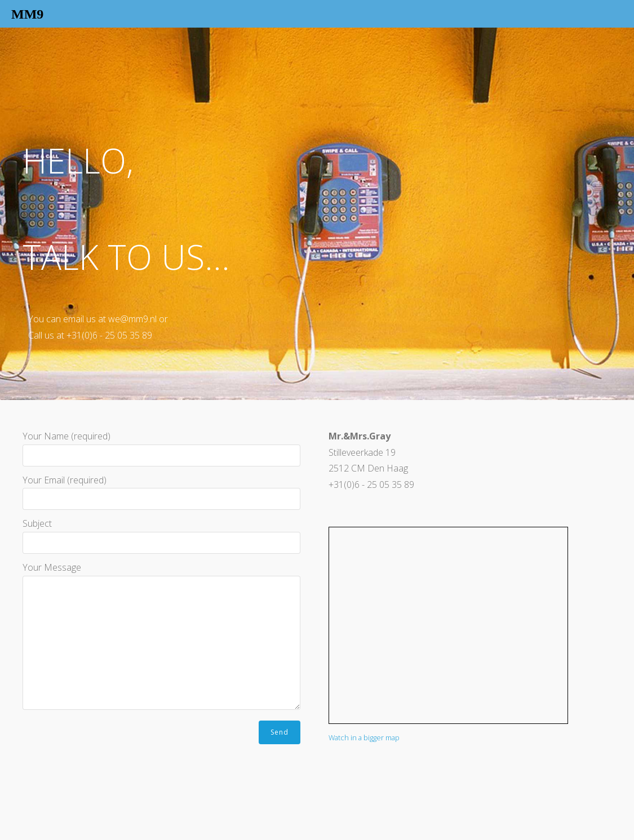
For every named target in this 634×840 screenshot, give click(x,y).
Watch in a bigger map (364, 737)
